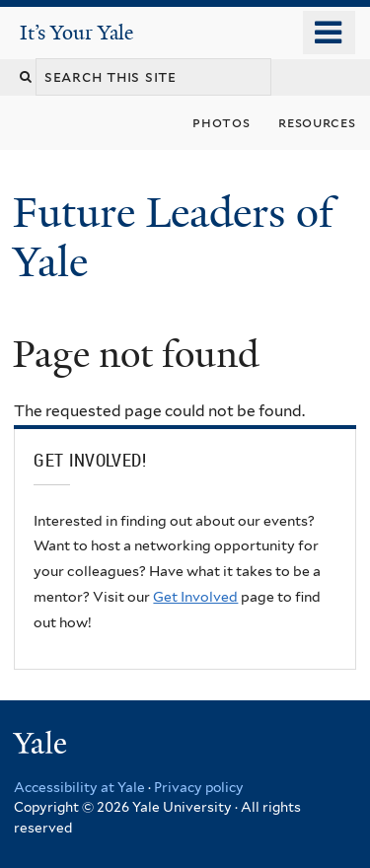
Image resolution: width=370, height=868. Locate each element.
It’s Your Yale (76, 33)
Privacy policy (199, 787)
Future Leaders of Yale (173, 237)
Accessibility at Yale (79, 787)
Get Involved (195, 597)
